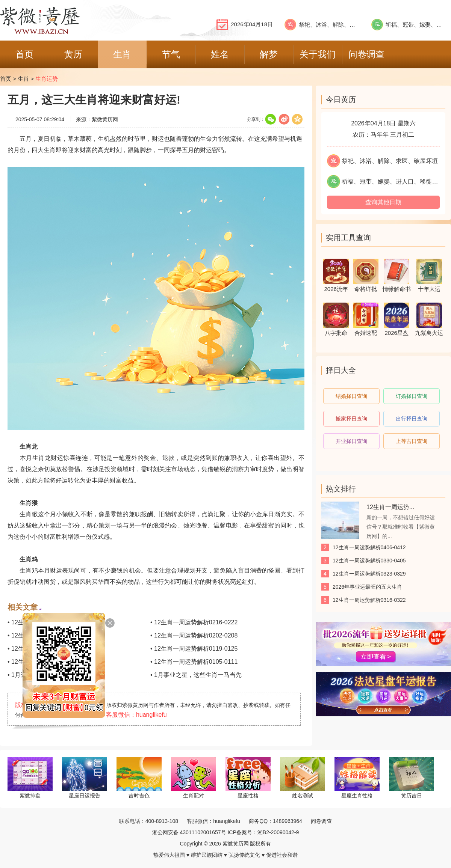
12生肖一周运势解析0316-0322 (369, 600)
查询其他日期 (383, 202)
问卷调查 (321, 821)
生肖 (23, 79)
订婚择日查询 (412, 396)
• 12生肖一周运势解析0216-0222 (194, 622)
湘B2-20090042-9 (278, 832)
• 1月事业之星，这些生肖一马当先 (196, 675)
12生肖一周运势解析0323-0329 (369, 574)
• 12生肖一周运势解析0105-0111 (194, 662)
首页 (6, 79)
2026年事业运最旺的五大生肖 (367, 587)
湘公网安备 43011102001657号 (189, 832)
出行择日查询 (412, 419)
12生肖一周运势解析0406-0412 (369, 547)
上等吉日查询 (412, 441)
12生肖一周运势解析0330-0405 (369, 561)
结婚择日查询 (351, 396)
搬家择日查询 (351, 419)
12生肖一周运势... (390, 507)
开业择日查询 (351, 441)
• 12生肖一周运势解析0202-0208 (194, 635)
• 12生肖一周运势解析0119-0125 (194, 649)
